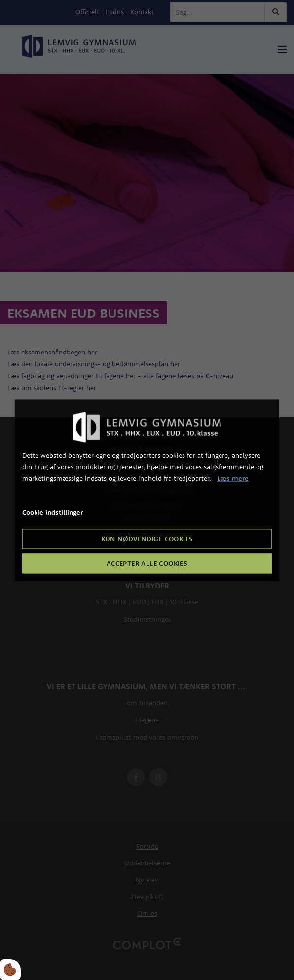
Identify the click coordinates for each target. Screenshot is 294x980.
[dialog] (147, 490)
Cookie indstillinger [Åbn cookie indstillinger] (53, 512)
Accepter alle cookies (147, 563)
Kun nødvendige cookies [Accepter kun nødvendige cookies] (147, 539)
